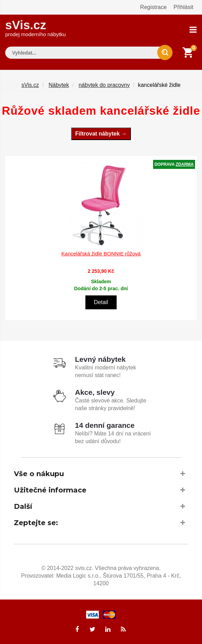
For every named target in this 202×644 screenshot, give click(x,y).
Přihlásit (183, 7)
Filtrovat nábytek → (101, 134)
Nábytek (59, 85)
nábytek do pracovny (104, 85)
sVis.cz (35, 28)
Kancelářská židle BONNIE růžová (101, 254)
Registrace (153, 7)
